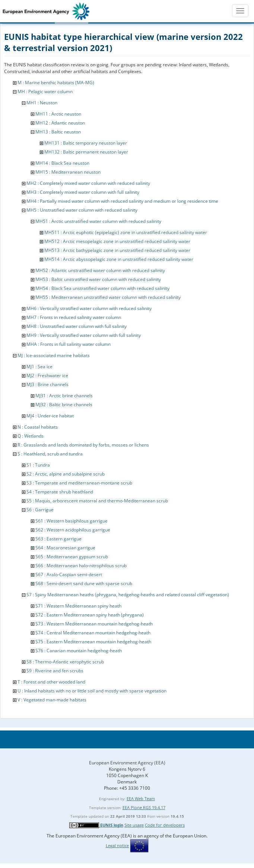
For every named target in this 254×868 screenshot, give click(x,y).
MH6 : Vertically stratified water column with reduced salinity (89, 308)
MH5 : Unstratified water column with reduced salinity (82, 210)
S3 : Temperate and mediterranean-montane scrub (79, 483)
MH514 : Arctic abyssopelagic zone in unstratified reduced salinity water (119, 259)
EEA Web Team (141, 798)
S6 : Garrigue (40, 510)
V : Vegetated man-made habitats (52, 700)
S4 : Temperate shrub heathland (60, 492)
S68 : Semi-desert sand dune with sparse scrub (84, 583)
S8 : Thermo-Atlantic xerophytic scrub (65, 662)
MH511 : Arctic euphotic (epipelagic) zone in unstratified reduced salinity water (126, 232)
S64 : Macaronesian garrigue (65, 548)
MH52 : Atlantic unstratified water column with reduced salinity (100, 270)
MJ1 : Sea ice (39, 367)
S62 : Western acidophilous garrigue (73, 530)
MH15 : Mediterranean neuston (68, 172)
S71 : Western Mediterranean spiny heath (78, 606)
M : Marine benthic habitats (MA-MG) (56, 83)
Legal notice (117, 845)
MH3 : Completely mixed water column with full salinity (83, 192)
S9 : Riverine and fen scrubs (55, 671)
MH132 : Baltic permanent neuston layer (86, 152)
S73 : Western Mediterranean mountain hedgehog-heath (94, 624)
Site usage (134, 825)
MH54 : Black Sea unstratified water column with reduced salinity (102, 288)
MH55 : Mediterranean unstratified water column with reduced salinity (108, 297)
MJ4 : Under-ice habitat (50, 416)
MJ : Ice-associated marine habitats (54, 355)
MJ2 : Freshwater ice (47, 375)
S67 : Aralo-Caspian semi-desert (69, 575)
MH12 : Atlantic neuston (60, 123)
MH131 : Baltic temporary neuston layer (86, 143)
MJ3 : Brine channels (47, 384)
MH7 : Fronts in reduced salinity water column (74, 317)
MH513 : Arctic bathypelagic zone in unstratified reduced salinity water (117, 250)
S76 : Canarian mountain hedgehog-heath (79, 651)
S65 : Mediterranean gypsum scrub (72, 557)
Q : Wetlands (31, 436)
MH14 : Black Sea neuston (62, 163)
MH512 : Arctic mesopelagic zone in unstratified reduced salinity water (117, 241)
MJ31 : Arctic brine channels (64, 396)
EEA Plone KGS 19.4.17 (144, 807)
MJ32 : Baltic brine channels (64, 405)
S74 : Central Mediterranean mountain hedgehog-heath (93, 633)
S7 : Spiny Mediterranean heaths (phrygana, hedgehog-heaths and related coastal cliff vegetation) (128, 595)
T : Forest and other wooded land (51, 682)
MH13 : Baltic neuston (58, 132)
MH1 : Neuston (42, 103)
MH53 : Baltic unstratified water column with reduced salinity (98, 279)
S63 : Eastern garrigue (58, 539)
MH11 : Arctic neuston (58, 114)
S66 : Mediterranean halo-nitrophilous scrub (81, 566)
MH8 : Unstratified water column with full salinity (77, 326)
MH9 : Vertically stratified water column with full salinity (84, 335)
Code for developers (165, 825)
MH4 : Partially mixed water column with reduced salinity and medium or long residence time (122, 201)
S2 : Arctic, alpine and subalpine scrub (66, 474)
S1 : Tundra (38, 465)
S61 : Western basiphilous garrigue (72, 521)
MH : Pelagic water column (45, 91)
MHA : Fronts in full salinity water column (69, 344)
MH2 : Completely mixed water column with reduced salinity (88, 183)
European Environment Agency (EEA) (127, 763)
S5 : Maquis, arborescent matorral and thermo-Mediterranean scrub (97, 501)
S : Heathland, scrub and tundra (50, 454)
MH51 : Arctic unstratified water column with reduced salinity (98, 221)
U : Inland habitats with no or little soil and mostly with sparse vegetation (92, 691)
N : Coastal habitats (38, 427)
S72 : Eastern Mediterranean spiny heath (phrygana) (90, 615)
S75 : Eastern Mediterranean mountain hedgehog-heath (93, 642)
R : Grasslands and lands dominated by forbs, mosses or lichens (83, 445)
